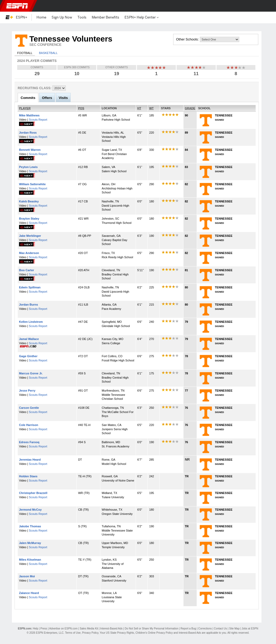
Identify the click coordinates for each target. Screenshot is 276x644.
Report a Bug (188, 629)
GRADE (190, 108)
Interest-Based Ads (111, 629)
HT (139, 108)
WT (151, 108)
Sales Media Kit (89, 629)
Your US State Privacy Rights (117, 633)
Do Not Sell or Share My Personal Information (152, 629)
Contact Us (220, 629)
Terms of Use (73, 633)
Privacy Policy (90, 633)
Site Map (234, 629)
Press (44, 629)
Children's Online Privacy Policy (154, 633)
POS (81, 108)
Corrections (205, 629)
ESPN (17, 6)
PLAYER (25, 108)
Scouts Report (38, 120)
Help (36, 629)
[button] (268, 6)
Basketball (48, 53)
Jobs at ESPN (250, 629)
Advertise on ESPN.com (63, 629)
